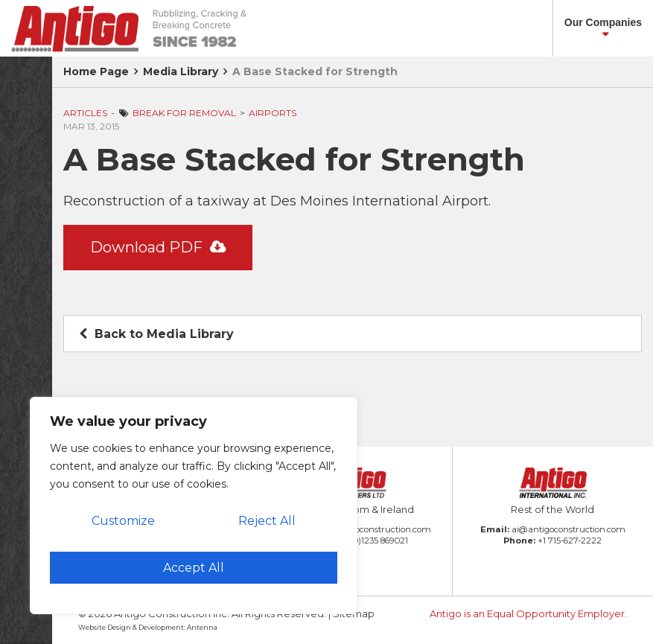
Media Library (181, 71)
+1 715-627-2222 (570, 541)
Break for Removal (184, 113)
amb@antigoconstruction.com (368, 529)
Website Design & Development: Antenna (148, 627)
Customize (123, 521)
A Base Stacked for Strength (315, 71)
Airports (273, 113)
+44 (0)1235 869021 (369, 541)
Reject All (267, 521)
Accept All (194, 568)
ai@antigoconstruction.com (568, 529)
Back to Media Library (156, 334)
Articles (85, 113)
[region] (194, 506)
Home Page (96, 71)
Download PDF (158, 247)
